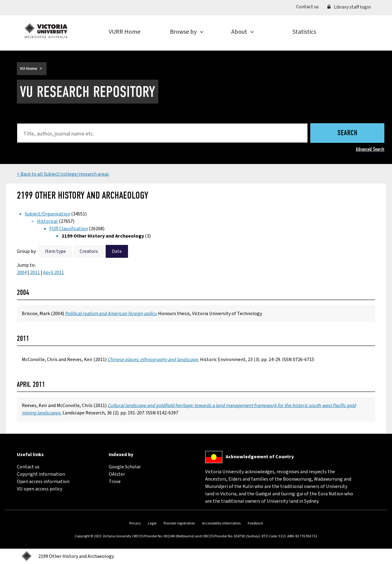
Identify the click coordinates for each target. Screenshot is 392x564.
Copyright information (41, 474)
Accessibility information (221, 523)
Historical (47, 221)
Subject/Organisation (47, 214)
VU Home (28, 69)
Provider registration (179, 523)
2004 (22, 272)
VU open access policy (40, 489)
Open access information (43, 482)
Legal (152, 523)
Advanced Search (370, 149)
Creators (89, 251)
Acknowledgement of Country (260, 457)
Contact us (310, 6)
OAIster (117, 474)
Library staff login (349, 7)
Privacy (135, 523)
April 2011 (54, 272)
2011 (35, 272)
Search (347, 133)
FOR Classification (69, 229)
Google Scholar (125, 467)
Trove (115, 482)
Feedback (255, 523)
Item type (55, 251)
